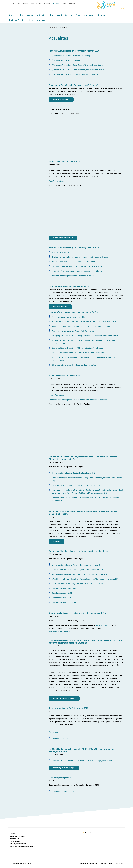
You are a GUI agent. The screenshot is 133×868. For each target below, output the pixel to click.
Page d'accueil (36, 3)
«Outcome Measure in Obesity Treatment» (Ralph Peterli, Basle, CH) (78, 584)
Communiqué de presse (61, 738)
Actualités (56, 3)
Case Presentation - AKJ (61, 598)
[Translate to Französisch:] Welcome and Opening (71, 56)
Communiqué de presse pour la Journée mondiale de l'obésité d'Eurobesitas (78, 400)
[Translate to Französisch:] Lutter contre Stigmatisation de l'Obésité (78, 70)
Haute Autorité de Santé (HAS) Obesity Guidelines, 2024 (73, 262)
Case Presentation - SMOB (62, 593)
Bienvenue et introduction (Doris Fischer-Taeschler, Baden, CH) (76, 565)
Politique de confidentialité (89, 864)
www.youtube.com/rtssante (59, 631)
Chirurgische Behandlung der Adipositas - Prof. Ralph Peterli (75, 365)
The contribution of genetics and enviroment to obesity (73, 276)
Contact (72, 3)
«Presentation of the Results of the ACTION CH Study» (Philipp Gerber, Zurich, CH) (83, 574)
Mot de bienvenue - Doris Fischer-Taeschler (69, 317)
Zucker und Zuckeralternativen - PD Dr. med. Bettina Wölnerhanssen (78, 348)
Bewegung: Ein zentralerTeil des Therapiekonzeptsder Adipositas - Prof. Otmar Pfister (85, 336)
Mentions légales (107, 864)
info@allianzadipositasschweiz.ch (24, 847)
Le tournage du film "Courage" (64, 768)
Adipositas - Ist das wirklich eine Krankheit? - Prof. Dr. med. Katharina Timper (81, 326)
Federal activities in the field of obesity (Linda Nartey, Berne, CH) (77, 485)
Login (64, 3)
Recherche (24, 3)
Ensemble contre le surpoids (63, 791)
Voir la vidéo (53, 732)
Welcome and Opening (61, 252)
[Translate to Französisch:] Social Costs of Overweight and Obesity (78, 65)
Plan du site (119, 864)
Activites (47, 3)
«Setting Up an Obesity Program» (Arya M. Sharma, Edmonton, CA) (77, 570)
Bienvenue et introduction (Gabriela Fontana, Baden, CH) (73, 473)
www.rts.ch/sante (103, 625)
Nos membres (48, 833)
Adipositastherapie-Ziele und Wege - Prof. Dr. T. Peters (73, 331)
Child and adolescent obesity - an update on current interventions (77, 266)
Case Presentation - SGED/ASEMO (65, 588)
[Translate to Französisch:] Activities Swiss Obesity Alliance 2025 (77, 74)
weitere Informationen (61, 99)
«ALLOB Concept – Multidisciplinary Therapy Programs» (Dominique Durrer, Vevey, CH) (85, 579)
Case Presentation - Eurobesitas (64, 602)
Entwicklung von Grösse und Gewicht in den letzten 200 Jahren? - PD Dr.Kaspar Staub (85, 322)
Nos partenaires (90, 833)
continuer (56, 541)
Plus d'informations (56, 181)
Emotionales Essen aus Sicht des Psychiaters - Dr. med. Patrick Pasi (78, 353)
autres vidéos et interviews (63, 238)
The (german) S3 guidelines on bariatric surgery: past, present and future (80, 257)
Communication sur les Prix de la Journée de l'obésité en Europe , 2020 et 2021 (82, 761)
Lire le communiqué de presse (64, 698)
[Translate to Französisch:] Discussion (67, 60)
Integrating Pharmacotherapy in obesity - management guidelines (77, 271)
